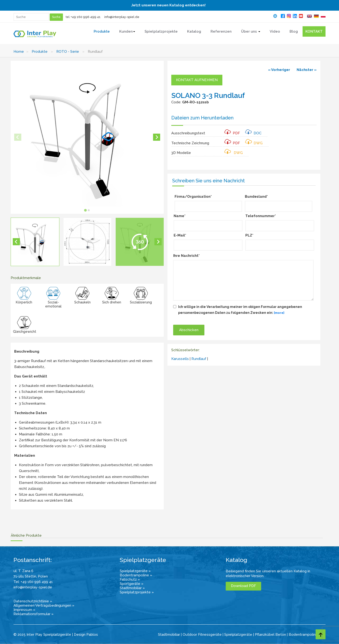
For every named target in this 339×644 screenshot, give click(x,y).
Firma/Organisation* (193, 197)
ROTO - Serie (68, 52)
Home (19, 52)
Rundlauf (199, 359)
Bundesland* (256, 197)
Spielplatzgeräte (238, 635)
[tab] (86, 210)
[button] (35, 242)
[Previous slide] (18, 137)
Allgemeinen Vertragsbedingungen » (44, 605)
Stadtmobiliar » (132, 588)
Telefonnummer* (261, 216)
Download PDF (243, 586)
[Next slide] (157, 137)
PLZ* (249, 235)
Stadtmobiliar (169, 635)
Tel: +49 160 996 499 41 (33, 582)
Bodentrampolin (302, 635)
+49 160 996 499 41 (86, 17)
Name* (180, 216)
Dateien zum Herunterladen (202, 118)
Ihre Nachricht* (186, 256)
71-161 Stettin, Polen (31, 576)
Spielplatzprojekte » (137, 592)
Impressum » (24, 610)
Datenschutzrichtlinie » (33, 601)
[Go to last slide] (16, 242)
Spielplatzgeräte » (135, 571)
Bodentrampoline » (136, 575)
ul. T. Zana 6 (23, 571)
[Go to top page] (321, 634)
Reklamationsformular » (33, 614)
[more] (279, 313)
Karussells (180, 359)
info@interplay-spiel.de (122, 17)
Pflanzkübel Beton (270, 635)
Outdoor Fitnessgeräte (202, 635)
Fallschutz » (130, 579)
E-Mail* (180, 235)
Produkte (40, 52)
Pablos (92, 635)
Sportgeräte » (132, 584)
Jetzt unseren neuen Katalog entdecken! (168, 5)
